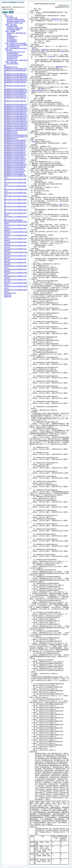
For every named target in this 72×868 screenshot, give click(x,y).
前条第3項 (59, 67)
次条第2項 (40, 90)
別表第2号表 (45, 50)
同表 (62, 51)
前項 (33, 50)
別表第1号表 (55, 19)
